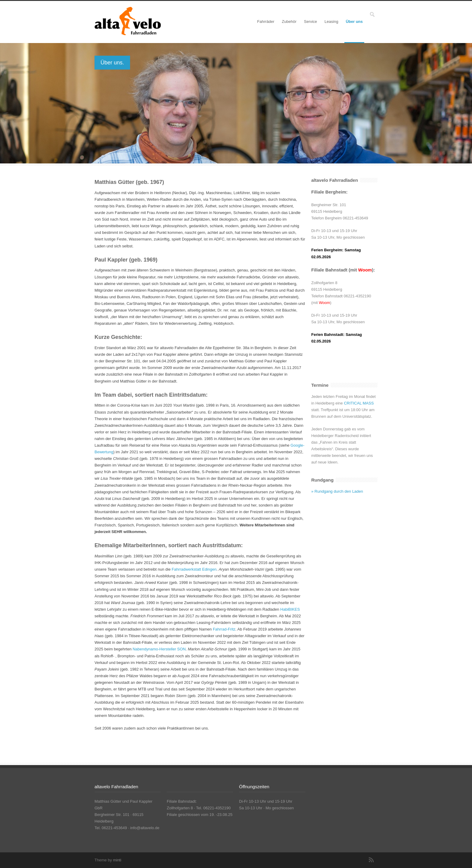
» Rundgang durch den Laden (337, 491)
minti (117, 860)
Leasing (331, 22)
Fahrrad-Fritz (224, 629)
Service (311, 22)
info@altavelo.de (145, 828)
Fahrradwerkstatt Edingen (194, 569)
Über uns (354, 22)
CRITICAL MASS (359, 403)
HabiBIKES (290, 609)
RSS (371, 860)
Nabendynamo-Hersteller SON (159, 649)
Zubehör (289, 22)
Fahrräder (266, 22)
